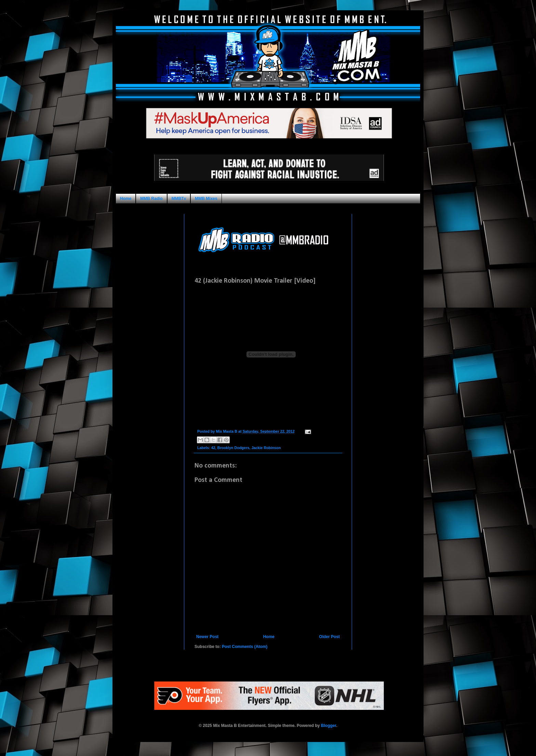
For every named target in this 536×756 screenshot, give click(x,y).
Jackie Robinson (266, 448)
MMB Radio (151, 199)
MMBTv (179, 199)
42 (213, 448)
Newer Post (207, 637)
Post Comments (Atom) (245, 647)
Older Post (329, 637)
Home (126, 199)
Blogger (329, 726)
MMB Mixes (206, 199)
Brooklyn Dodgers (233, 448)
